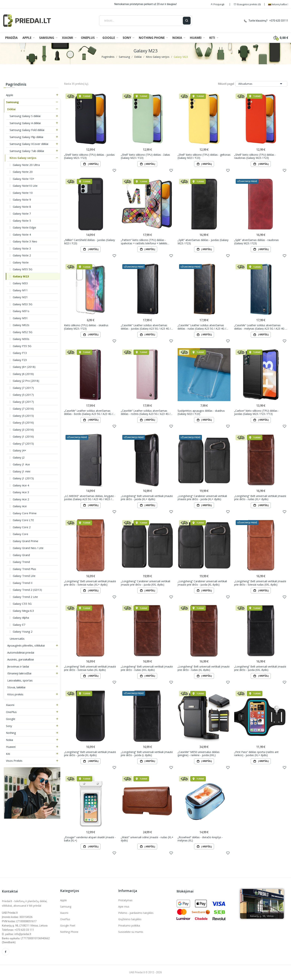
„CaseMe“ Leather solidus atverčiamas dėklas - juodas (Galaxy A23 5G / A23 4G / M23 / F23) (146, 327)
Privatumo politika (129, 925)
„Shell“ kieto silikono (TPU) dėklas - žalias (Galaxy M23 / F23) (145, 156)
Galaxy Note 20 (23, 172)
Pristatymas (125, 900)
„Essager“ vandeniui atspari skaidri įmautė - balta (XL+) (90, 839)
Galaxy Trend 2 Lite (25, 597)
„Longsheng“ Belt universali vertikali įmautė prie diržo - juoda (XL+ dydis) (147, 498)
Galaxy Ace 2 (21, 499)
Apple (10, 95)
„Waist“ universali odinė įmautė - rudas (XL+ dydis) (147, 839)
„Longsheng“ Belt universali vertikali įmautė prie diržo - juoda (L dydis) (147, 754)
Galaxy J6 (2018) (23, 374)
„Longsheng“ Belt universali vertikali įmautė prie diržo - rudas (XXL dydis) (147, 668)
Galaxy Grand (21, 555)
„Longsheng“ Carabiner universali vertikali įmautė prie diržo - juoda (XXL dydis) (145, 583)
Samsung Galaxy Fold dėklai (27, 130)
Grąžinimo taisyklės (130, 919)
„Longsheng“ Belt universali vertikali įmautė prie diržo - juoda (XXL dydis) (260, 668)
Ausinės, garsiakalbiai (21, 659)
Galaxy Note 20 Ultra (26, 165)
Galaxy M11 (20, 290)
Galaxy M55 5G (23, 269)
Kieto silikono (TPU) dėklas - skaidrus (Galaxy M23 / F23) (86, 327)
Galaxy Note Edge (24, 227)
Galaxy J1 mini (22, 471)
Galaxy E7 (19, 625)
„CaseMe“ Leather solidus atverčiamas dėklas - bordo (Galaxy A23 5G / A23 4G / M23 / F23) (89, 412)
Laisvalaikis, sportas (20, 680)
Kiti (8, 754)
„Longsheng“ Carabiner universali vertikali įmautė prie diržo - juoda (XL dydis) (202, 583)
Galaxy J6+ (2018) (24, 367)
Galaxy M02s (21, 325)
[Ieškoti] (141, 21)
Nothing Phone (69, 932)
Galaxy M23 (21, 276)
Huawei (11, 747)
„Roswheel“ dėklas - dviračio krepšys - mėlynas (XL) (200, 839)
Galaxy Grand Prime (26, 541)
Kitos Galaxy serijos (23, 158)
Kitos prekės (15, 694)
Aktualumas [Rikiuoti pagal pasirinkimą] (261, 84)
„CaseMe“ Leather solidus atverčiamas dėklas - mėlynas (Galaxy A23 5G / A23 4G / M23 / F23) (260, 327)
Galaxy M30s (21, 339)
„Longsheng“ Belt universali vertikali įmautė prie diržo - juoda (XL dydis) (90, 754)
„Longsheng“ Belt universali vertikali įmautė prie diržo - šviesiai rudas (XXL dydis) (260, 583)
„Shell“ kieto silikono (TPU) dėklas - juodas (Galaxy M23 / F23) (89, 156)
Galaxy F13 (20, 353)
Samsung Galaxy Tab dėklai (27, 151)
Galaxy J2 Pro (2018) (26, 381)
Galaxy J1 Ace (21, 464)
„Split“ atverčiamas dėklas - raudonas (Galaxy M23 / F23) (256, 242)
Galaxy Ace (20, 506)
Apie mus (124, 907)
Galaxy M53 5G (23, 304)
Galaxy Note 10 (23, 193)
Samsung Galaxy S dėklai (25, 116)
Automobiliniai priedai (21, 652)
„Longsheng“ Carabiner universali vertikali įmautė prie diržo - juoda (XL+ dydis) (202, 498)
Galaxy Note (21, 262)
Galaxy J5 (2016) (23, 422)
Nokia (9, 740)
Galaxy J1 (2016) (23, 436)
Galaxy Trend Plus (24, 569)
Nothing (11, 733)
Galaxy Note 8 (22, 207)
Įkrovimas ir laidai (18, 666)
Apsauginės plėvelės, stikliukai (26, 645)
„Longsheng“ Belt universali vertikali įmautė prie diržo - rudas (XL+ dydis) (260, 498)
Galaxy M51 (20, 318)
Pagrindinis (16, 84)
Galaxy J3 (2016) (23, 430)
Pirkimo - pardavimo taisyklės (136, 913)
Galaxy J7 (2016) (23, 409)
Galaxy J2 (19, 457)
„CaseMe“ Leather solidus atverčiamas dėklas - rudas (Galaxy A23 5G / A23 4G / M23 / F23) (202, 327)
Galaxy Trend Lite (24, 576)
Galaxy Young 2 (23, 631)
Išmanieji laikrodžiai (19, 673)
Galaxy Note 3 (22, 248)
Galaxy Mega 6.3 (23, 611)
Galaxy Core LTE (23, 520)
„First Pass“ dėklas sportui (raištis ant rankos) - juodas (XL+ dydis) (256, 754)
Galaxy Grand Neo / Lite (28, 548)
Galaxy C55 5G (22, 604)
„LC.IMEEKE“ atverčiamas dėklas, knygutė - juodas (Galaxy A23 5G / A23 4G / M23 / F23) (90, 498)
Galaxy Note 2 (22, 255)
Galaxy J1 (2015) (23, 478)
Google (11, 719)
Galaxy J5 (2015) (23, 416)
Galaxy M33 (20, 283)
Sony (9, 726)
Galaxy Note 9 (22, 200)
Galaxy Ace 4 (21, 485)
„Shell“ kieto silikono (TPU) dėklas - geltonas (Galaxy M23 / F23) (204, 156)
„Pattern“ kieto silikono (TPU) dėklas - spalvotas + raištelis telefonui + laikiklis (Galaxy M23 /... (144, 242)
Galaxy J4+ (19, 450)
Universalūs (17, 639)
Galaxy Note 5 (22, 221)
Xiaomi (10, 705)
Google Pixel (68, 925)
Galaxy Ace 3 (21, 492)
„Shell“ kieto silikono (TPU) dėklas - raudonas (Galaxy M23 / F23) (255, 156)
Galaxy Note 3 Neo (25, 241)
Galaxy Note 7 (22, 213)
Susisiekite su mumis (131, 932)
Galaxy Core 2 (22, 527)
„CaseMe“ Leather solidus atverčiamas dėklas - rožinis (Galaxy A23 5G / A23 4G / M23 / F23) (146, 412)
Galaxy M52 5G (23, 332)
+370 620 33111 (279, 21)
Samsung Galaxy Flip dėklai (26, 137)
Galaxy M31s (21, 311)
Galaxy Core (21, 534)
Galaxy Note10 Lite (25, 186)
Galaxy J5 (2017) (23, 395)
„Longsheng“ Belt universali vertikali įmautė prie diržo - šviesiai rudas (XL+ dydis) (90, 583)
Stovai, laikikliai (16, 687)
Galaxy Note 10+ (24, 179)
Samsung (12, 102)
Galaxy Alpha (21, 618)
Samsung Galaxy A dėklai (25, 123)
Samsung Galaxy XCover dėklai (29, 144)
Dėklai (11, 109)
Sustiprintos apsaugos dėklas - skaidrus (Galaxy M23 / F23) (201, 412)
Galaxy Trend (21, 562)
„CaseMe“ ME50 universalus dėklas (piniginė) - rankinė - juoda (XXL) (199, 754)
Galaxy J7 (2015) (23, 443)
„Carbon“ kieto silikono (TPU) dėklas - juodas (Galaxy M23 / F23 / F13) (257, 412)
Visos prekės (14, 761)
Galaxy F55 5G (22, 346)
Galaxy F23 (20, 360)
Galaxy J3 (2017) (23, 402)
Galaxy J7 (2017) (23, 388)
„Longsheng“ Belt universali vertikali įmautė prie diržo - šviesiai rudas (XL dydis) (90, 668)
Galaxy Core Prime (25, 513)
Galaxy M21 (20, 297)
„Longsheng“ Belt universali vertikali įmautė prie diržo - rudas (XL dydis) (204, 668)
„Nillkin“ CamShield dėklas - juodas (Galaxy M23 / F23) (89, 242)
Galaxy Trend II (23, 583)
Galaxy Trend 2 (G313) (27, 590)
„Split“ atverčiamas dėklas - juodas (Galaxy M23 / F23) (203, 242)
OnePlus (11, 712)
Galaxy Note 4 (22, 234)
